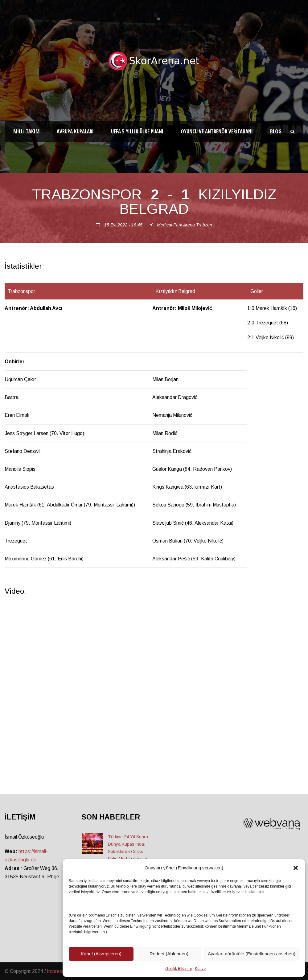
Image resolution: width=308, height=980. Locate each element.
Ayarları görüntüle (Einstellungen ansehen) (252, 954)
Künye (200, 969)
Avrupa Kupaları (75, 131)
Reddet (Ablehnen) (169, 954)
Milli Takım (26, 131)
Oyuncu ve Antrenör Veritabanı (217, 131)
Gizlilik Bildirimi (179, 969)
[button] (296, 868)
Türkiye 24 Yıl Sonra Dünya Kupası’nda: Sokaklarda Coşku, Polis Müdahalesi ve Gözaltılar (128, 851)
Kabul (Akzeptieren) (101, 954)
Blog (276, 131)
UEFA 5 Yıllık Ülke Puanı (137, 131)
